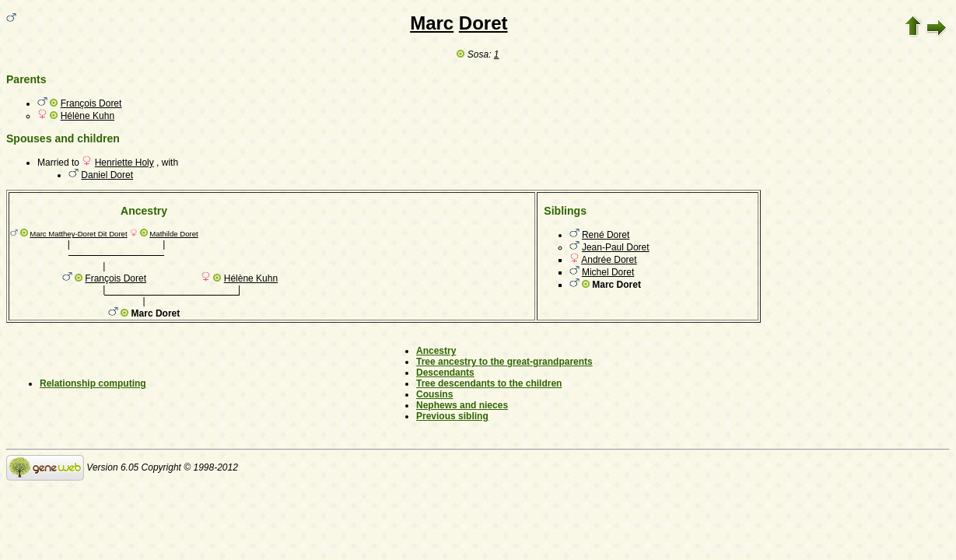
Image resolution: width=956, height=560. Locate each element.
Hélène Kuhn (88, 116)
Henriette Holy (124, 163)
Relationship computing (93, 383)
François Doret (91, 103)
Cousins (434, 394)
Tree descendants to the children (489, 383)
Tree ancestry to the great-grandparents (504, 362)
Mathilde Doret (173, 234)
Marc (432, 23)
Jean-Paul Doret (616, 247)
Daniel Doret (107, 175)
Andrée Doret (609, 260)
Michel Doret (608, 272)
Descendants (445, 373)
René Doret (606, 235)
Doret (483, 23)
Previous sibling (452, 416)
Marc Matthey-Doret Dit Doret (78, 234)
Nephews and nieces (462, 405)
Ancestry (436, 351)
